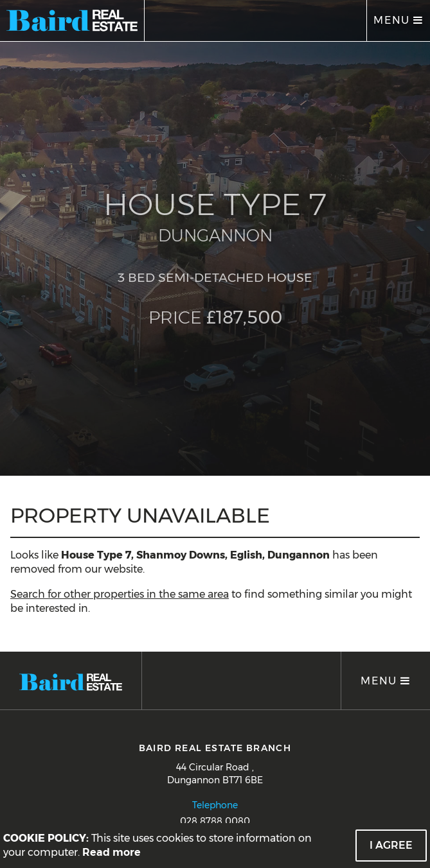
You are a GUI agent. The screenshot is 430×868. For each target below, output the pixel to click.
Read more (112, 852)
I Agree (391, 845)
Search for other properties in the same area (120, 594)
